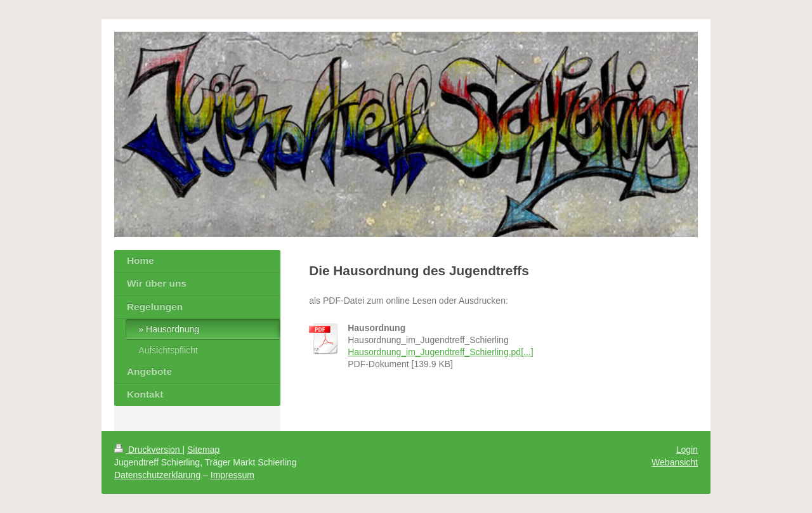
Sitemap (203, 450)
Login (687, 450)
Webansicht (675, 462)
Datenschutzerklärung (157, 475)
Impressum (232, 475)
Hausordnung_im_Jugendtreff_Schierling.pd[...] (440, 352)
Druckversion (148, 450)
